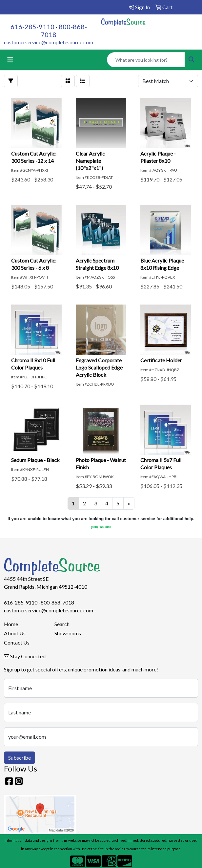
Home (11, 624)
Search (62, 624)
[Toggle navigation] (10, 60)
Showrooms (68, 633)
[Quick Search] (146, 60)
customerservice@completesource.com (49, 42)
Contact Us (17, 642)
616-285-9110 (32, 27)
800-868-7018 (57, 602)
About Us (15, 633)
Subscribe (20, 758)
